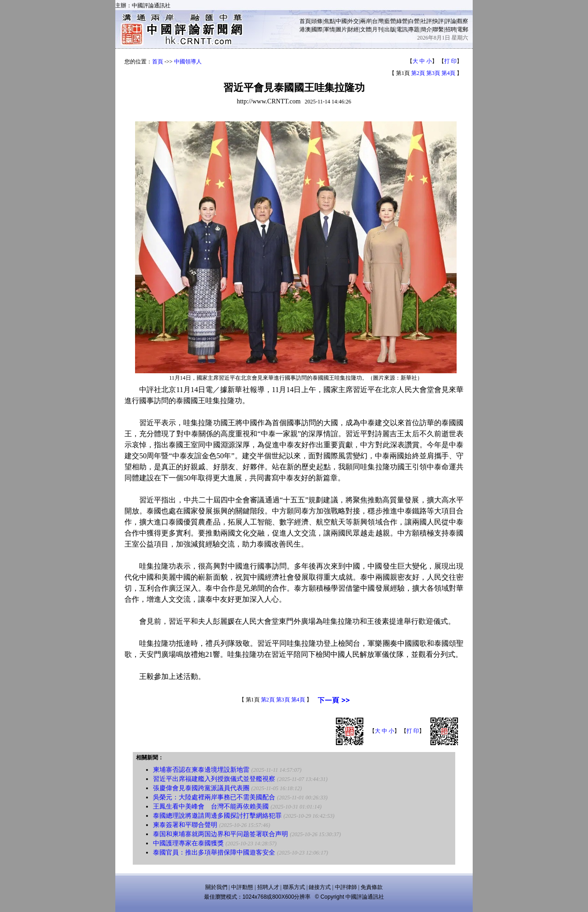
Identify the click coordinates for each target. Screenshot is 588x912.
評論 (451, 21)
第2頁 (418, 73)
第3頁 (433, 73)
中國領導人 (188, 62)
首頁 (305, 21)
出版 (390, 29)
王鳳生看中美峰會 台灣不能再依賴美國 (211, 807)
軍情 (329, 29)
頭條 (317, 21)
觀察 (463, 21)
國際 (317, 29)
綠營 (402, 21)
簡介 (426, 29)
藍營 (390, 21)
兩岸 (366, 21)
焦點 (329, 21)
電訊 (402, 29)
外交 (353, 21)
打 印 (450, 61)
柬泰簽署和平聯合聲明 (185, 825)
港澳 (305, 29)
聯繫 (438, 29)
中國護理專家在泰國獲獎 (188, 843)
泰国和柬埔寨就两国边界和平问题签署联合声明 (220, 834)
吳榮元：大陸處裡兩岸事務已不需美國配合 (214, 797)
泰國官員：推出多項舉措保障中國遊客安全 (214, 852)
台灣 (378, 21)
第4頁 (448, 73)
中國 (341, 21)
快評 (438, 21)
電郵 (463, 29)
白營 (414, 21)
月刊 (378, 29)
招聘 (451, 29)
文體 (366, 29)
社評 (426, 21)
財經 (353, 29)
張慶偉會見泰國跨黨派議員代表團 (201, 788)
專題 (414, 29)
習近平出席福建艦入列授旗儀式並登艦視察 (214, 779)
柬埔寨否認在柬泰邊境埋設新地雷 (201, 770)
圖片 (341, 29)
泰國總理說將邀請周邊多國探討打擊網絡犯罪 (217, 816)
